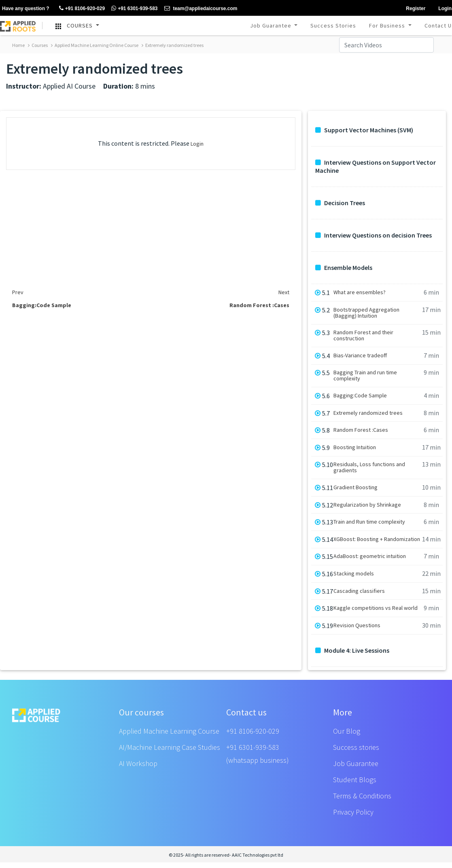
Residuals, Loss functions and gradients (369, 467)
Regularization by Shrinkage (367, 505)
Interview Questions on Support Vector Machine (376, 166)
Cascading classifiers (359, 591)
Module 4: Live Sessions (352, 650)
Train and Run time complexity (369, 522)
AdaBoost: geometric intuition (370, 556)
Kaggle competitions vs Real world (376, 608)
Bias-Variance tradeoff (360, 355)
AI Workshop (138, 763)
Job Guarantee (272, 25)
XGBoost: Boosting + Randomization (377, 539)
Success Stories (333, 25)
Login (197, 144)
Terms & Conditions (362, 796)
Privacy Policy (353, 812)
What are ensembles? (360, 292)
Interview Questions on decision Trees (373, 235)
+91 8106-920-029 (253, 731)
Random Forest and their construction (363, 335)
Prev (18, 292)
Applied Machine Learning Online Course (95, 45)
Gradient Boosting (355, 487)
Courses (38, 45)
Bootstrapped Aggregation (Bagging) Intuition (366, 313)
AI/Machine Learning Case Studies (170, 747)
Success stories (356, 747)
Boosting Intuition (355, 447)
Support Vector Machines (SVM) (364, 130)
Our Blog (347, 731)
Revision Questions (357, 625)
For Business (388, 25)
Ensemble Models (344, 268)
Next (284, 292)
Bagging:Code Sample (360, 396)
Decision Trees (340, 203)
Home (18, 45)
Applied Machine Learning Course (169, 731)
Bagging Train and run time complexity (365, 376)
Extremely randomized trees (173, 45)
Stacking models (354, 574)
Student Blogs (355, 780)
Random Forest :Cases (361, 430)
